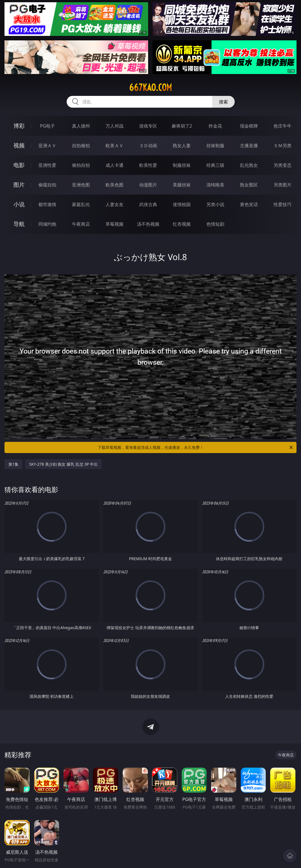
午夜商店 (81, 224)
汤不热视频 (148, 224)
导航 (19, 224)
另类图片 (283, 185)
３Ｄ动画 (148, 146)
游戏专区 (148, 126)
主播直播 (249, 146)
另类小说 (215, 204)
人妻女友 (115, 204)
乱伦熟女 (249, 165)
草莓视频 (115, 224)
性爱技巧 (283, 204)
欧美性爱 (148, 165)
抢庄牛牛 (283, 126)
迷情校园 (182, 204)
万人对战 (115, 126)
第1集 (13, 464)
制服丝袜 (182, 165)
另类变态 (283, 165)
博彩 (19, 126)
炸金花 (215, 126)
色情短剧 (215, 224)
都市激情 (47, 204)
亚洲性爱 (47, 165)
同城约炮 (47, 224)
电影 (19, 165)
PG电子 (47, 126)
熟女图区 (249, 185)
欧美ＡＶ (115, 146)
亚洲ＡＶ (47, 146)
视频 (19, 145)
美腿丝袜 (182, 185)
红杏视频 (182, 224)
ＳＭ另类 (283, 146)
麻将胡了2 (182, 126)
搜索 (223, 102)
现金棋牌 (249, 126)
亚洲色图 (81, 185)
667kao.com (151, 87)
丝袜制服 (215, 146)
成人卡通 (115, 165)
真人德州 (81, 126)
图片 (19, 185)
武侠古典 (148, 204)
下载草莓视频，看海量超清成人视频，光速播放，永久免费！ (196, 447)
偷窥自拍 (47, 185)
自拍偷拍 (81, 146)
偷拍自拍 (81, 165)
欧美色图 (115, 185)
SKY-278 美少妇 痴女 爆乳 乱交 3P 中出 (63, 464)
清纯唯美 (215, 185)
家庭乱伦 (81, 204)
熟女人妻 (182, 146)
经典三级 (215, 165)
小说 (19, 204)
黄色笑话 (249, 204)
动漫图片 (148, 185)
